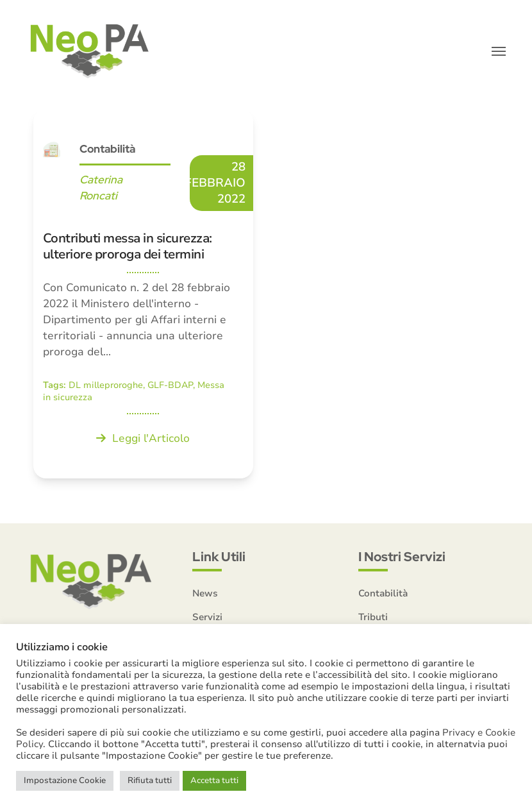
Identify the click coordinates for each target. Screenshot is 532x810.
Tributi (373, 617)
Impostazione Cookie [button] (65, 780)
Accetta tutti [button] (214, 780)
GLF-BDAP (170, 385)
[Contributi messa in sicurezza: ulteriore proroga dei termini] (144, 294)
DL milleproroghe (106, 385)
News (205, 593)
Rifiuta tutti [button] (150, 780)
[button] (499, 51)
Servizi (207, 617)
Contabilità (107, 149)
